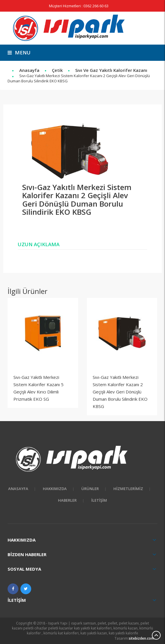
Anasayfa (29, 70)
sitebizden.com (142, 638)
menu (19, 53)
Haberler (67, 500)
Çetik (57, 70)
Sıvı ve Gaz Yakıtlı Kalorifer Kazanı (111, 70)
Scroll (156, 635)
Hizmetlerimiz (128, 489)
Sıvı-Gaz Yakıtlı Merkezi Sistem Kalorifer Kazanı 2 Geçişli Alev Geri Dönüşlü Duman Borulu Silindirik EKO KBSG (120, 392)
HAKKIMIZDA (55, 489)
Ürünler (90, 489)
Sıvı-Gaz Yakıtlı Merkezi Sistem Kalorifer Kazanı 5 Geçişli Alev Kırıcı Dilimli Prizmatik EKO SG (38, 388)
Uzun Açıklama (39, 244)
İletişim (99, 500)
